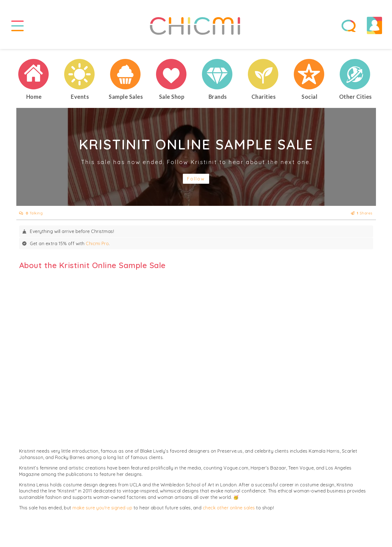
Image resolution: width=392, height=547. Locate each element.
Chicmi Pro (97, 243)
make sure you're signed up (102, 508)
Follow (196, 179)
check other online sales (229, 508)
